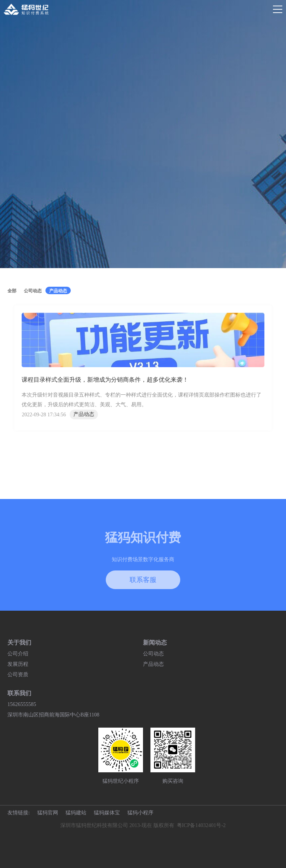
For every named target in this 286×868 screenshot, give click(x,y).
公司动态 (153, 654)
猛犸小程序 (140, 813)
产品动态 (153, 664)
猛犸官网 (48, 813)
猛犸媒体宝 (107, 813)
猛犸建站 (76, 813)
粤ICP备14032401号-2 (201, 825)
